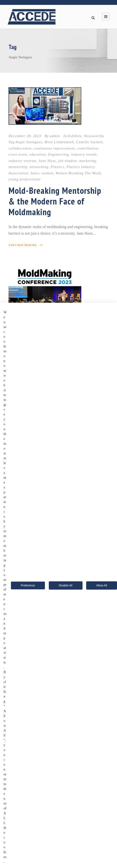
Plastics (58, 167)
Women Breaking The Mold (78, 173)
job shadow (67, 161)
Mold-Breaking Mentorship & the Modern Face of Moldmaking (55, 201)
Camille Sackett (89, 142)
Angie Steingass (29, 142)
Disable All (66, 585)
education (38, 154)
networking (39, 167)
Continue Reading (26, 245)
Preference (28, 585)
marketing (88, 161)
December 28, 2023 (25, 136)
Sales (35, 173)
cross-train (18, 154)
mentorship (18, 167)
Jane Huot (47, 161)
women (48, 173)
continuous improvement (54, 148)
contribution (88, 148)
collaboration (20, 148)
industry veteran (22, 161)
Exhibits (75, 136)
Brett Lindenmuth (59, 142)
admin (55, 136)
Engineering (58, 154)
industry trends (84, 154)
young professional (25, 179)
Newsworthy (94, 136)
